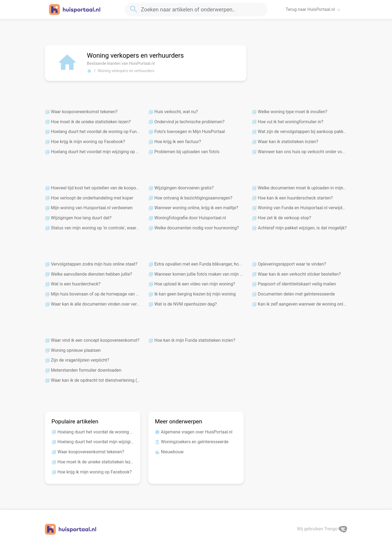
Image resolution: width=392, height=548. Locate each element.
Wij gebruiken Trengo (322, 529)
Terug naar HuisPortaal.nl (313, 10)
